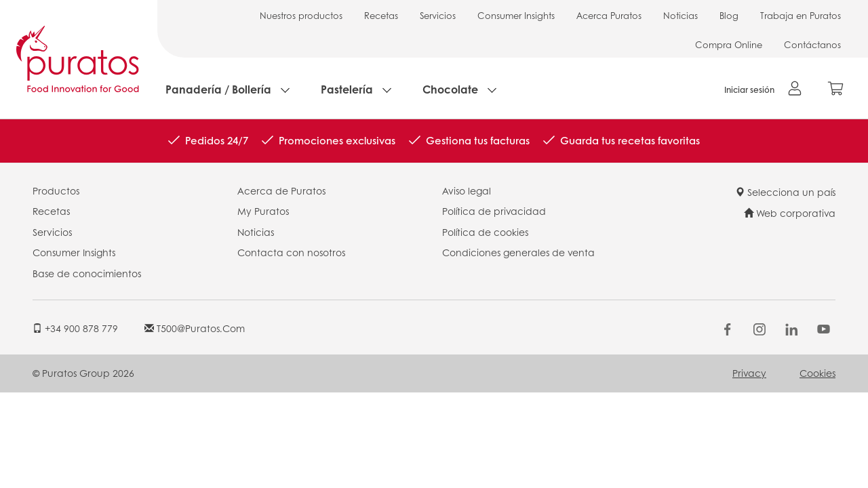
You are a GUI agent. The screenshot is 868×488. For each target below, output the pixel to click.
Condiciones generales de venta (518, 252)
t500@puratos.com (195, 328)
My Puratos (263, 211)
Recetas (381, 15)
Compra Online (729, 44)
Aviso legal (467, 190)
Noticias (680, 15)
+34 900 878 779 (75, 328)
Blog (729, 15)
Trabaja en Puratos (801, 15)
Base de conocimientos (87, 273)
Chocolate (450, 89)
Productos (56, 190)
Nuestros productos (301, 15)
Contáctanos (812, 44)
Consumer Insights (516, 15)
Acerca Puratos (609, 15)
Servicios (438, 15)
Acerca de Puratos (281, 190)
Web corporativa (790, 213)
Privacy (749, 373)
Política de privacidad (494, 211)
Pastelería (347, 89)
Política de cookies (485, 232)
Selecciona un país (785, 192)
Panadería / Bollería (218, 89)
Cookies (817, 373)
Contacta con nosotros (291, 252)
